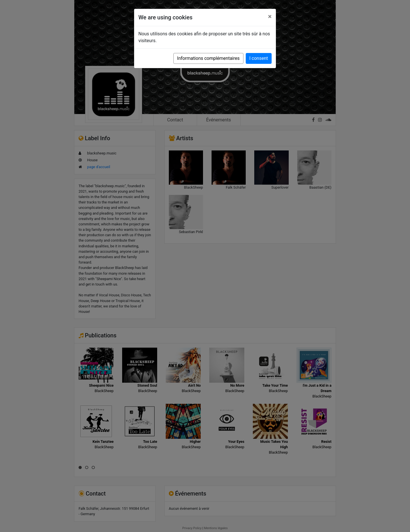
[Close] (270, 17)
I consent (259, 58)
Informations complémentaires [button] (208, 58)
